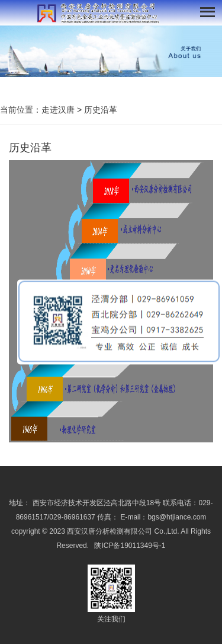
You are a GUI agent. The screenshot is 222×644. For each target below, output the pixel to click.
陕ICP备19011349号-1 (130, 546)
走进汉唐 (58, 110)
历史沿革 (101, 110)
